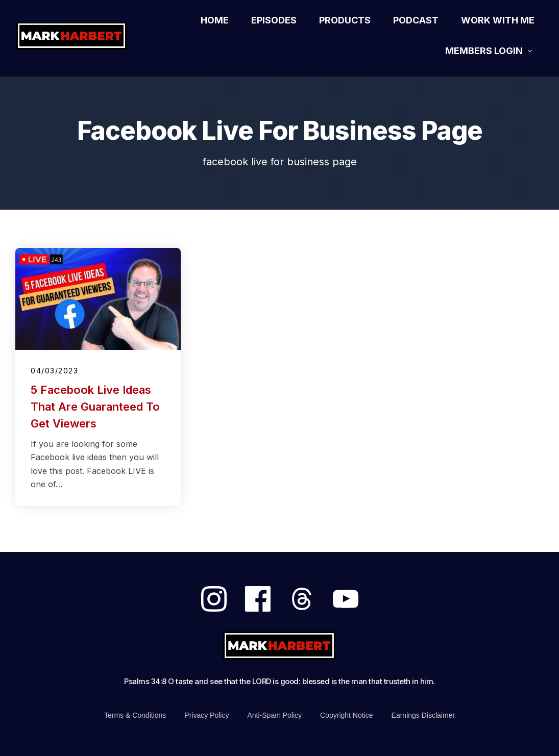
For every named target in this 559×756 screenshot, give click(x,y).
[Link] (215, 20)
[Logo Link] (78, 36)
